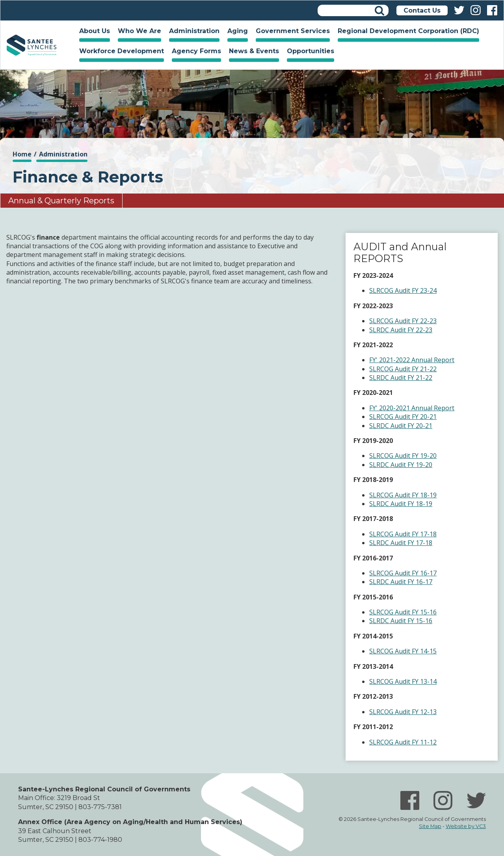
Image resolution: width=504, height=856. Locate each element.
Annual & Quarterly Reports (61, 201)
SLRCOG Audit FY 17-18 (403, 534)
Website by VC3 (466, 826)
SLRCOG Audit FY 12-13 (403, 712)
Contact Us (422, 10)
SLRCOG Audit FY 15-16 (403, 612)
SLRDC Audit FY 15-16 (401, 621)
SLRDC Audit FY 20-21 (401, 426)
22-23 (428, 321)
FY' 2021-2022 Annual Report (412, 360)
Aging (236, 32)
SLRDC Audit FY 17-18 (401, 543)
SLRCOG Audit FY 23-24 (403, 290)
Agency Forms (196, 51)
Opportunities (309, 52)
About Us (93, 32)
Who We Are (138, 32)
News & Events (252, 52)
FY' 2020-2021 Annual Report (412, 408)
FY (415, 321)
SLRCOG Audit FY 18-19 (403, 495)
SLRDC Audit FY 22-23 (401, 330)
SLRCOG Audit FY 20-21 (403, 417)
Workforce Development (120, 52)
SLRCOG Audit (390, 321)
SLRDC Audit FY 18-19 (401, 504)
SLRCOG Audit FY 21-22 (403, 369)
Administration (192, 32)
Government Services (291, 32)
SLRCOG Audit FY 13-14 (403, 681)
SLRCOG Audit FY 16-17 (403, 573)
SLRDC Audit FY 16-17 (401, 582)
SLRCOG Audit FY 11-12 (403, 742)
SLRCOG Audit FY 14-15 (403, 651)
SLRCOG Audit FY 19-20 (403, 456)
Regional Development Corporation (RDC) (408, 31)
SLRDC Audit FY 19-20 (401, 465)
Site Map (430, 826)
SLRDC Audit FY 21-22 (401, 378)
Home (32, 45)
